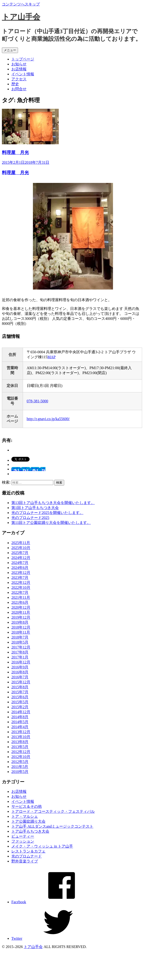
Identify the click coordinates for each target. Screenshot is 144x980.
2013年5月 (20, 747)
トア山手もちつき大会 (30, 831)
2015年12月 (21, 682)
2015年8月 (20, 687)
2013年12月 (21, 732)
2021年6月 (20, 602)
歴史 (15, 84)
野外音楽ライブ (25, 861)
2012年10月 (21, 757)
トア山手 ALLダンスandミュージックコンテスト (52, 826)
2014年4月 (20, 727)
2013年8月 (20, 742)
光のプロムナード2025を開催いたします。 (47, 513)
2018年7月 (20, 637)
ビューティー (23, 836)
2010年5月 (20, 772)
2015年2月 (20, 707)
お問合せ (19, 89)
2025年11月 (21, 543)
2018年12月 (21, 627)
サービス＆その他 (27, 806)
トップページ (23, 59)
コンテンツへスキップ (21, 4)
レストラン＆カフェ (28, 851)
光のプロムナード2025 (30, 518)
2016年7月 (20, 677)
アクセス (19, 79)
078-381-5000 (38, 401)
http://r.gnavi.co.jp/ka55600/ (48, 419)
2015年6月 (20, 697)
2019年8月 (20, 622)
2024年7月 (20, 563)
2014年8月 (20, 717)
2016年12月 (21, 662)
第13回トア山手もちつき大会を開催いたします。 (53, 503)
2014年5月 (20, 722)
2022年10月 (21, 588)
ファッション (23, 841)
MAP (52, 357)
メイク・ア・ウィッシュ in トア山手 (42, 846)
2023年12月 (21, 573)
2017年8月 (20, 652)
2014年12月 (21, 712)
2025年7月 (20, 553)
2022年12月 (21, 583)
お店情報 (19, 69)
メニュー (10, 50)
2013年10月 (21, 737)
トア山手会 (21, 17)
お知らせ (19, 64)
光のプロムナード (27, 856)
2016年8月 (20, 672)
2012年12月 (21, 752)
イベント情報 (23, 74)
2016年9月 (20, 667)
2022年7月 (20, 592)
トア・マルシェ (25, 816)
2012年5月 (20, 762)
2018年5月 (20, 642)
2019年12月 (21, 617)
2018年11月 (21, 632)
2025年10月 (21, 548)
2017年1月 (20, 657)
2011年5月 (20, 767)
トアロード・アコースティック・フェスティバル (53, 811)
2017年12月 (21, 647)
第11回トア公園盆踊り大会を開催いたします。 (51, 523)
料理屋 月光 (15, 152)
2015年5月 (20, 702)
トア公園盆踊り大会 (28, 821)
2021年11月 (21, 597)
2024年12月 (21, 558)
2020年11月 (21, 612)
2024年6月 (20, 568)
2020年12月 (21, 607)
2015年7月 (20, 692)
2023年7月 (20, 578)
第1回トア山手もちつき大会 (35, 508)
